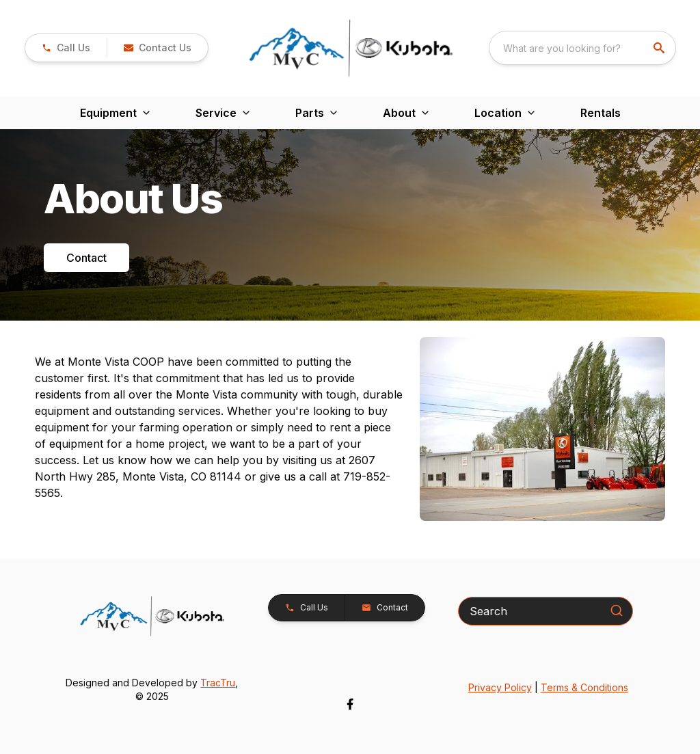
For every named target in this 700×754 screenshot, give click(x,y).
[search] (660, 48)
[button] (157, 48)
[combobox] (582, 48)
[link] (66, 48)
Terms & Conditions (584, 687)
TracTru (218, 683)
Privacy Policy (500, 687)
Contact (86, 258)
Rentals (601, 113)
